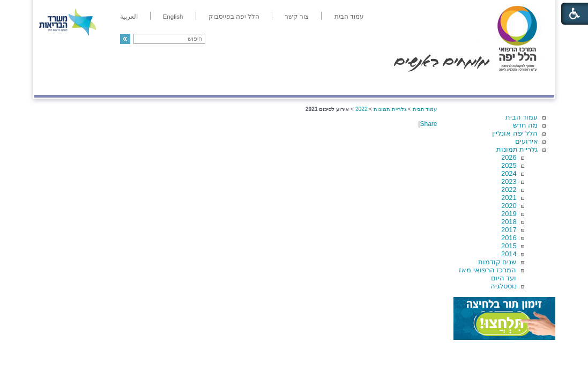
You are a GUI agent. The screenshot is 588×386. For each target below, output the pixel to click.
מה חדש (526, 125)
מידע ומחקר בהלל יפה (258, 84)
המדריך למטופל (331, 84)
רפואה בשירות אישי (177, 84)
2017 (509, 230)
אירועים (527, 141)
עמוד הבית (522, 117)
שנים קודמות (497, 262)
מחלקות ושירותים (458, 84)
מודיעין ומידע (523, 84)
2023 (509, 181)
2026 (509, 157)
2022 (509, 190)
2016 (509, 238)
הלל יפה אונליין (515, 133)
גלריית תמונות (517, 149)
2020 (509, 206)
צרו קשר (52, 84)
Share (428, 124)
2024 (509, 173)
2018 (509, 222)
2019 (509, 214)
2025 (509, 165)
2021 (509, 198)
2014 (509, 254)
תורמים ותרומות (105, 84)
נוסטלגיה (504, 286)
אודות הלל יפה (393, 84)
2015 (509, 246)
